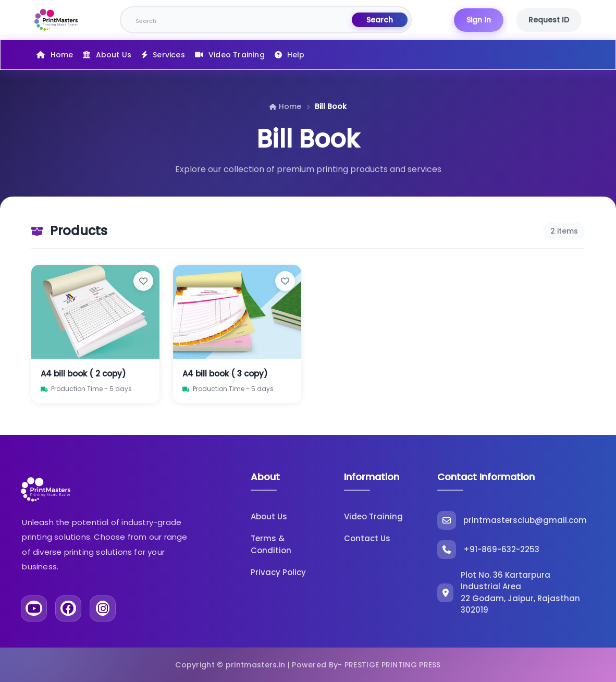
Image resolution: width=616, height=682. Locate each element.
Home (62, 55)
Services (169, 55)
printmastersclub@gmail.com (512, 520)
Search (380, 20)
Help (296, 55)
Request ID (549, 20)
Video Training (237, 55)
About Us (114, 55)
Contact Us (367, 538)
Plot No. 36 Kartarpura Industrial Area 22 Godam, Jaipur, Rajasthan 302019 (509, 593)
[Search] (237, 20)
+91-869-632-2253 (488, 550)
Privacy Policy (278, 572)
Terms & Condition (271, 544)
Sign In (479, 20)
